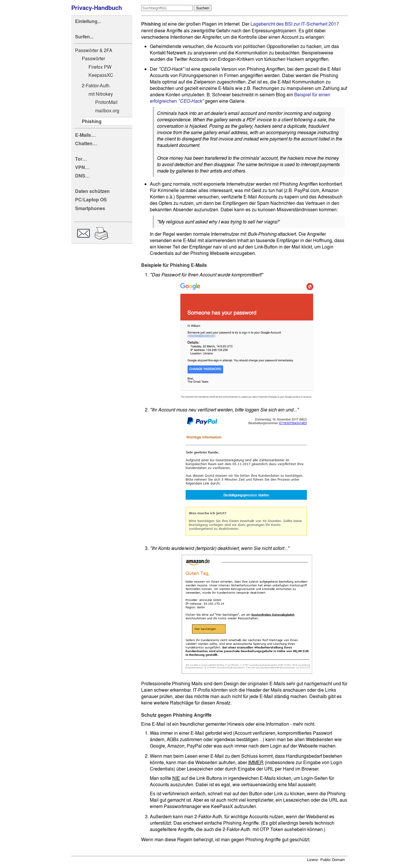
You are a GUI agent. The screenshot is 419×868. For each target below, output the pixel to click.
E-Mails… (85, 135)
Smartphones (90, 208)
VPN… (82, 167)
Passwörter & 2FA (94, 50)
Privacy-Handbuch (97, 8)
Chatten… (86, 144)
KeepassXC (101, 75)
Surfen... (84, 37)
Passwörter (93, 58)
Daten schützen (92, 191)
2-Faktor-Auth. (96, 86)
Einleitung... (88, 21)
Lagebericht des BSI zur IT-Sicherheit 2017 (295, 24)
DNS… (82, 176)
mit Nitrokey (101, 94)
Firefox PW (100, 67)
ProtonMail (106, 102)
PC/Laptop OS (91, 200)
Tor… (81, 159)
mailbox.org (107, 111)
